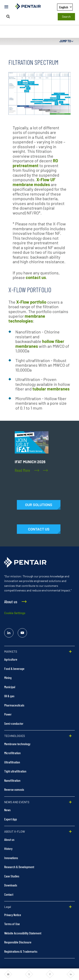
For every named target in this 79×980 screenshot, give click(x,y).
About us (9, 839)
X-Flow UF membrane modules (34, 182)
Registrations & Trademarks (21, 951)
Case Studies (12, 876)
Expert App (11, 819)
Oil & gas (9, 696)
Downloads (11, 885)
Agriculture (11, 659)
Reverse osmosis (14, 789)
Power (8, 714)
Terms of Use (12, 924)
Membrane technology (17, 744)
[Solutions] (39, 505)
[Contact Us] (39, 529)
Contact (9, 894)
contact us (36, 277)
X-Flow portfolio (31, 302)
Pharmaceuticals (14, 705)
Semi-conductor (14, 723)
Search (66, 17)
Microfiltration (12, 753)
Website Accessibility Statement (23, 933)
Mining (8, 678)
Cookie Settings (15, 613)
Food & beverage (14, 669)
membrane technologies (27, 318)
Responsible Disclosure (18, 942)
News (7, 810)
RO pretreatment (35, 163)
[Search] (8, 17)
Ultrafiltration (12, 762)
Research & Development (19, 867)
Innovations (11, 858)
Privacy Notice (13, 915)
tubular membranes (51, 389)
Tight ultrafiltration (15, 771)
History (8, 848)
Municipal (10, 687)
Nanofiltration (12, 780)
